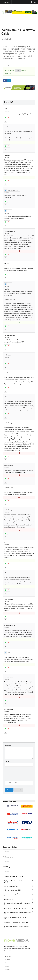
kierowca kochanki (11, 190)
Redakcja (7, 963)
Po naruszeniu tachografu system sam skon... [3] (18, 895)
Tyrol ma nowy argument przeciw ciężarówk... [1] (18, 927)
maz (7, 211)
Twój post (8, 746)
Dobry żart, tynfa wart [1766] (18, 890)
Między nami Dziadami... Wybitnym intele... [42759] (18, 882)
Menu (33, 2)
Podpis (7, 761)
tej (18, 70)
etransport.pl (6, 2)
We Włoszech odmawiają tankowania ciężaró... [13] (18, 913)
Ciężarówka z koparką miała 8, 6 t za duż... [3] (18, 923)
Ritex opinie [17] (18, 899)
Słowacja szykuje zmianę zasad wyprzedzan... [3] (18, 904)
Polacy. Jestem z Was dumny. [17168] (18, 908)
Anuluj (18, 790)
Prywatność (8, 969)
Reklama (7, 966)
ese (7, 284)
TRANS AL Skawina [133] (18, 886)
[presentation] (20, 772)
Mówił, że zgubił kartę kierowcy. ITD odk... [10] (18, 918)
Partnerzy (7, 959)
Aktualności (8, 956)
